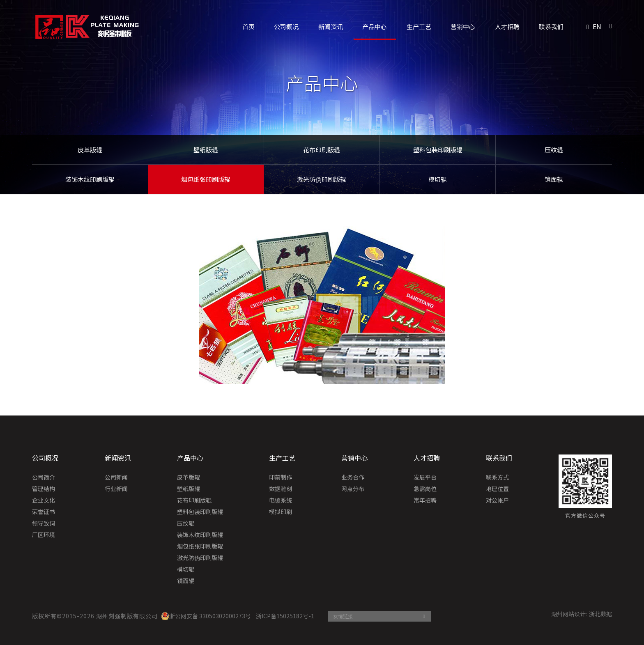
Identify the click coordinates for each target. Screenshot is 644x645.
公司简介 (44, 477)
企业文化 (44, 500)
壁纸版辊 (206, 150)
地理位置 (497, 489)
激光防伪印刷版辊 (322, 179)
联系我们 (551, 26)
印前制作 (281, 477)
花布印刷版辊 (322, 150)
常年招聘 (425, 500)
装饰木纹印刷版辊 (90, 179)
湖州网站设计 (568, 614)
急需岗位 (425, 489)
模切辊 (438, 179)
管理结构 (44, 489)
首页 (248, 26)
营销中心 (463, 26)
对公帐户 (497, 500)
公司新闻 (116, 477)
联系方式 (497, 477)
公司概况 (286, 26)
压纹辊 (554, 150)
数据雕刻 (281, 489)
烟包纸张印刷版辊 (206, 179)
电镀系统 (281, 500)
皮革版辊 (90, 150)
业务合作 (353, 477)
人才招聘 (507, 26)
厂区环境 (44, 535)
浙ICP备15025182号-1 (285, 616)
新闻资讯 (331, 26)
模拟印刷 (281, 512)
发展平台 (425, 477)
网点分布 (353, 489)
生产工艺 (419, 26)
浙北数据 (600, 614)
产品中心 (375, 26)
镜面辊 (554, 179)
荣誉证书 (44, 512)
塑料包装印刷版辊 (438, 150)
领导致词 (44, 523)
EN (597, 26)
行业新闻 (116, 489)
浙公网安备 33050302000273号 (206, 616)
